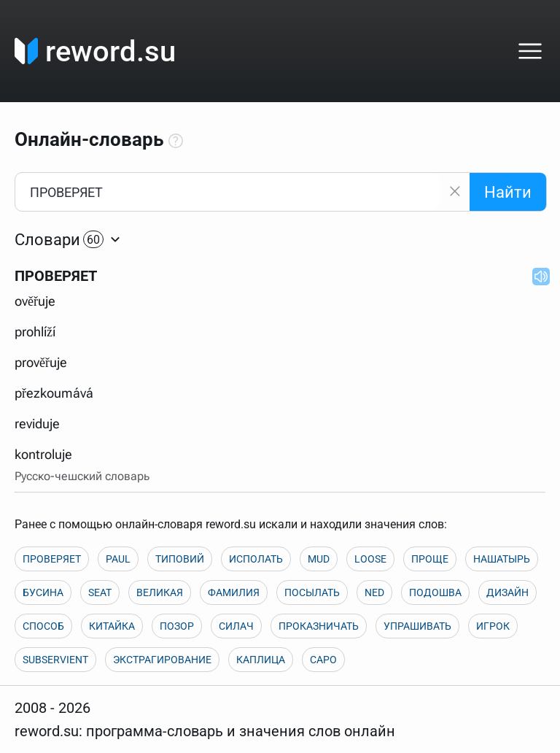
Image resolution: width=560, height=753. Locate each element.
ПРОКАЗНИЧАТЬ (319, 626)
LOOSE (370, 559)
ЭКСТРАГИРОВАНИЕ (162, 660)
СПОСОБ (43, 626)
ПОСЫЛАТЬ (312, 592)
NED (374, 592)
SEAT (100, 592)
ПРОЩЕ (430, 559)
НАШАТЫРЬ (502, 559)
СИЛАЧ (236, 626)
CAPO (323, 660)
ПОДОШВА (435, 592)
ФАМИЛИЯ (234, 592)
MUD (319, 559)
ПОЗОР (177, 626)
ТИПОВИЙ (180, 559)
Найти (508, 192)
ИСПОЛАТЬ (256, 559)
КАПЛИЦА (261, 660)
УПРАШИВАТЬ (417, 626)
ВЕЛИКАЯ (160, 592)
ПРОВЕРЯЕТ (52, 559)
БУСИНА (43, 592)
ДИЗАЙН (507, 592)
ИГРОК (493, 626)
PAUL (118, 559)
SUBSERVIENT (55, 660)
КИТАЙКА (112, 626)
